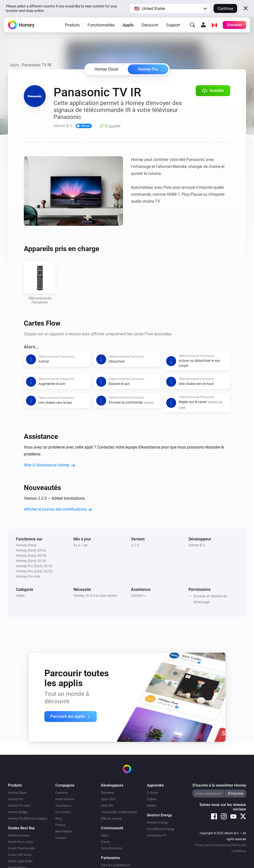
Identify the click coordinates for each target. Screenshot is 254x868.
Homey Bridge (18, 812)
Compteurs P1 (157, 835)
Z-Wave (152, 793)
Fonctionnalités (101, 28)
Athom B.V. (197, 545)
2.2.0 (135, 545)
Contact (61, 838)
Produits (72, 28)
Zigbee (152, 799)
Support (173, 28)
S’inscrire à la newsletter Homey (219, 785)
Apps (14, 65)
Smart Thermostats (22, 848)
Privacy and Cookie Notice (212, 845)
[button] (170, 8)
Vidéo (20, 596)
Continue (225, 9)
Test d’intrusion (112, 848)
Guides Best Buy (21, 828)
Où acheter (63, 812)
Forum (105, 842)
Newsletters (64, 831)
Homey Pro (148, 69)
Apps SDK (108, 799)
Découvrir (150, 28)
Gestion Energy (157, 822)
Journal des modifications (119, 812)
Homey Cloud (17, 793)
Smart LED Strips (20, 855)
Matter (151, 806)
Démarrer (108, 793)
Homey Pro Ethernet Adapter (28, 818)
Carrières (62, 793)
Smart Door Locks (21, 842)
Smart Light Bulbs (20, 861)
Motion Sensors (19, 835)
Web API (107, 806)
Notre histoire (65, 799)
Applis (128, 28)
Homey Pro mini (19, 806)
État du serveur (111, 818)
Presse (60, 825)
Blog (58, 818)
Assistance (63, 806)
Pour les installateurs (116, 865)
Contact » (138, 596)
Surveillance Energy (160, 829)
